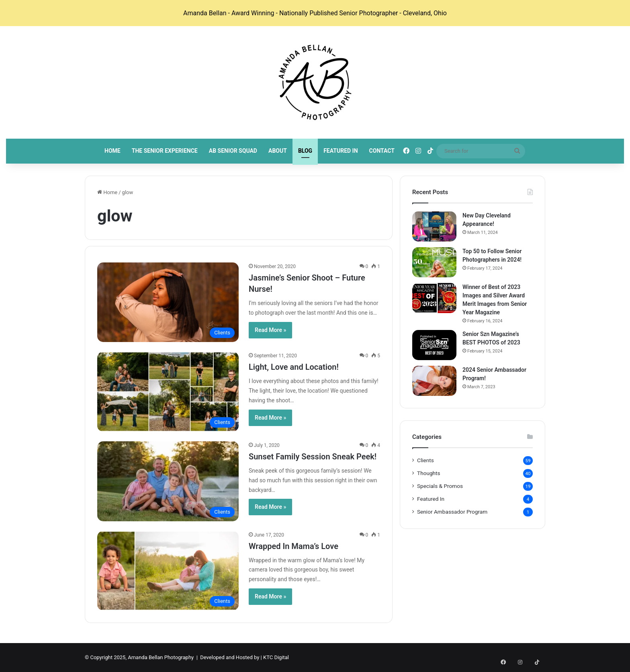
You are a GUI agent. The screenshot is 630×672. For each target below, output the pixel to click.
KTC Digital (276, 657)
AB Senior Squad (233, 151)
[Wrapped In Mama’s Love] (168, 571)
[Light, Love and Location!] (168, 392)
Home (112, 151)
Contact (382, 151)
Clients (425, 460)
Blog (305, 151)
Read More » (270, 330)
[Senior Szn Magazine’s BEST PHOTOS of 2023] (434, 345)
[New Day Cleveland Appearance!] (434, 226)
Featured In (341, 151)
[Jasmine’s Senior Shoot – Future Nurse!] (168, 302)
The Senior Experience (165, 151)
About (278, 151)
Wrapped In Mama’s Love (294, 546)
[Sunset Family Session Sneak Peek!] (168, 481)
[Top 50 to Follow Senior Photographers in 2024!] (434, 262)
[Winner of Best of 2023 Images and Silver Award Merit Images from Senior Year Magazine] (434, 298)
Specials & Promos (440, 486)
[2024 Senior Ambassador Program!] (434, 381)
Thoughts (429, 473)
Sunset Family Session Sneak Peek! (313, 457)
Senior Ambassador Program (452, 512)
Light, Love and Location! (294, 367)
